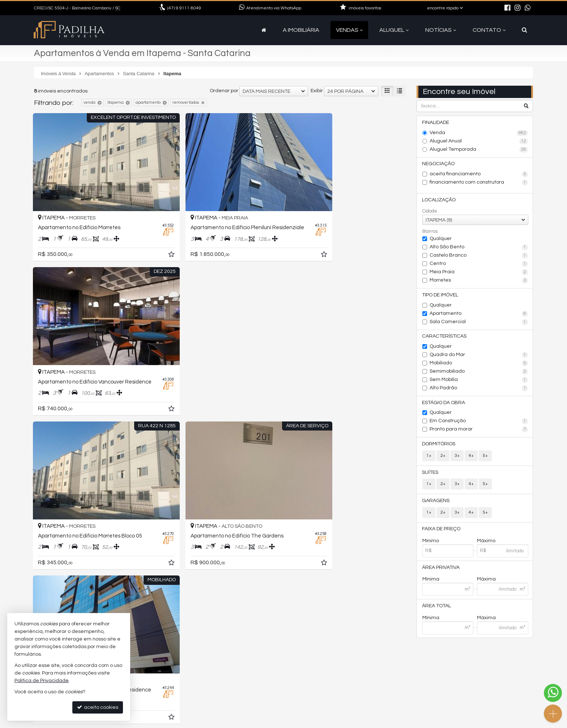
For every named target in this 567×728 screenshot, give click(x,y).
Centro (479, 265)
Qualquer (441, 239)
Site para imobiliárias (487, 722)
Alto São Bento (479, 248)
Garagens (436, 502)
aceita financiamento (479, 175)
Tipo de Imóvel (440, 296)
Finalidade (436, 123)
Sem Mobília (479, 381)
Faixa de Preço (442, 531)
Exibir (317, 91)
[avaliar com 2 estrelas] (45, 541)
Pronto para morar (479, 431)
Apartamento (479, 314)
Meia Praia (479, 273)
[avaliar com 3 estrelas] (53, 541)
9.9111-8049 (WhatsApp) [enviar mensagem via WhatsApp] (203, 677)
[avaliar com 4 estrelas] (60, 541)
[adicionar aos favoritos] (146, 238)
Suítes (430, 474)
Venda (479, 133)
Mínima (431, 582)
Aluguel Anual (479, 141)
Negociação (439, 164)
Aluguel (394, 30)
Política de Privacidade (225, 722)
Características (445, 337)
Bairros (430, 232)
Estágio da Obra (444, 404)
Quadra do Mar (479, 356)
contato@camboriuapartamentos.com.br (219, 686)
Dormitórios (439, 445)
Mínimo (431, 543)
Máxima (486, 582)
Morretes (479, 281)
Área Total (437, 608)
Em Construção (479, 423)
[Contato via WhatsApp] (553, 693)
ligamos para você (191, 695)
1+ (429, 457)
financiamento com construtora (479, 183)
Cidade (430, 212)
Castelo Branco (479, 256)
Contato (489, 30)
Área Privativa (441, 570)
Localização (439, 200)
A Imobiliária (301, 30)
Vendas (349, 30)
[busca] (525, 30)
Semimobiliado (479, 373)
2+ (443, 457)
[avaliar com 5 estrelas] (68, 541)
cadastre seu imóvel (193, 703)
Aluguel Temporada (479, 150)
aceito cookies (98, 707)
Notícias (441, 30)
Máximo (486, 543)
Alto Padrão (479, 389)
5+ (485, 457)
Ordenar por (224, 91)
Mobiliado (479, 364)
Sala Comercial (479, 323)
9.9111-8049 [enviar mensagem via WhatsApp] (184, 8)
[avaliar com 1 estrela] (37, 541)
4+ (471, 457)
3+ (457, 457)
